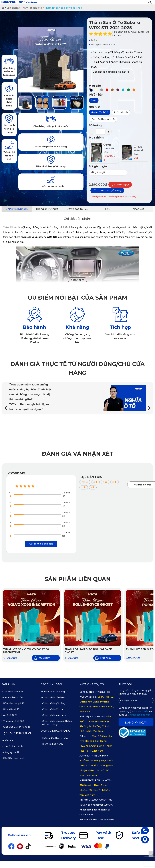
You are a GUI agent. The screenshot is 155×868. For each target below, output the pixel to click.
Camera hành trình (13, 697)
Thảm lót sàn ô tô (32, 8)
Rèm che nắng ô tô (13, 703)
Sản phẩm (13, 8)
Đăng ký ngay (136, 723)
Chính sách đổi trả (52, 709)
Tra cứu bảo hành (12, 746)
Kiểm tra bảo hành (52, 744)
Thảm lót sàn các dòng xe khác (63, 8)
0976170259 (107, 820)
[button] (149, 408)
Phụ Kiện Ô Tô (10, 709)
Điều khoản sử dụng (53, 692)
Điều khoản (142, 711)
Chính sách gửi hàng (53, 703)
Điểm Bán (8, 741)
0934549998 (86, 815)
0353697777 (106, 805)
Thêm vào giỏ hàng (107, 191)
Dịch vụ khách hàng (55, 731)
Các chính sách (52, 684)
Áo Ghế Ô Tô (9, 715)
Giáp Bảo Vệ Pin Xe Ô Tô (16, 727)
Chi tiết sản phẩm (17, 209)
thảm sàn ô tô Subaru (33, 237)
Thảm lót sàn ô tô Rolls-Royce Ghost (88, 651)
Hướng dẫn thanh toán (54, 738)
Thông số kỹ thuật (47, 209)
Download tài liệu (77, 209)
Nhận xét (138, 209)
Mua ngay (120, 185)
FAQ (108, 209)
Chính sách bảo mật (139, 715)
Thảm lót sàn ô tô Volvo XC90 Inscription (26, 651)
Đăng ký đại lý (10, 752)
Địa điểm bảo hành (13, 758)
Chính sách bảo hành (53, 697)
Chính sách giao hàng (54, 715)
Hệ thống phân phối (16, 733)
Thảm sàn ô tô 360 (13, 721)
